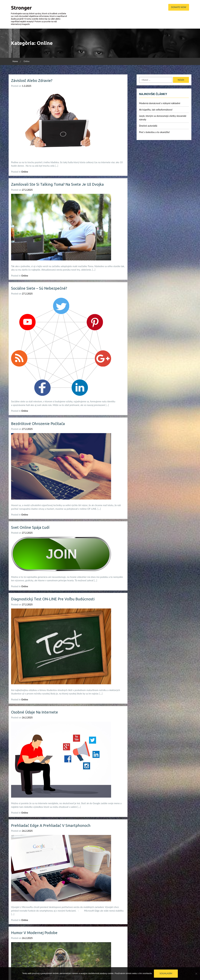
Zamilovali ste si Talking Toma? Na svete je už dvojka (57, 184)
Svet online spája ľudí (30, 527)
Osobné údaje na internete (35, 712)
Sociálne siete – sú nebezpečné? (39, 288)
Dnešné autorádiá (148, 126)
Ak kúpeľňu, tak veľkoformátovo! (156, 110)
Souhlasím (166, 973)
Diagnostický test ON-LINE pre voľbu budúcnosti (53, 599)
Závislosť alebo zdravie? (32, 81)
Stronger (21, 8)
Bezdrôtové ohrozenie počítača (38, 424)
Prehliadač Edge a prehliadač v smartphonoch (51, 825)
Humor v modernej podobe (34, 933)
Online (25, 172)
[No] (196, 974)
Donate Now (179, 7)
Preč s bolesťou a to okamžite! (154, 132)
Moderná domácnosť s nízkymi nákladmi (160, 103)
